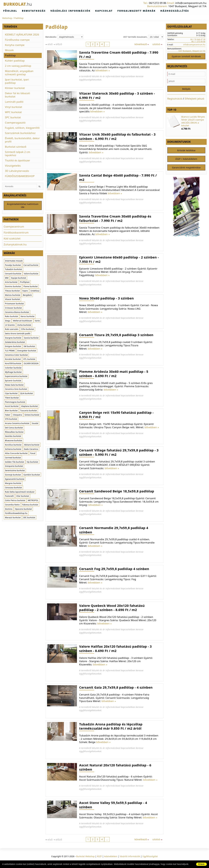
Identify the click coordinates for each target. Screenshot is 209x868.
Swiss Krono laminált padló (18, 334)
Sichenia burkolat (13, 449)
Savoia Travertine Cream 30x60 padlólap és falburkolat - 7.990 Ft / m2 (115, 218)
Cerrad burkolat (31, 265)
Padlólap (19, 18)
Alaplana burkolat (30, 407)
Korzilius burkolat (13, 445)
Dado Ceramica (31, 449)
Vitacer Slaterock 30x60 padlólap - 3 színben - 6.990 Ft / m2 (117, 96)
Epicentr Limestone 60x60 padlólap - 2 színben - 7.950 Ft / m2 (119, 259)
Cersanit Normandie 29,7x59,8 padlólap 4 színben (114, 530)
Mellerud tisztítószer (23, 321)
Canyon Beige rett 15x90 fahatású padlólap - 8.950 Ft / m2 (116, 415)
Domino (9, 509)
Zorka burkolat (24, 325)
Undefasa (35, 291)
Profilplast (25, 283)
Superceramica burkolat (16, 377)
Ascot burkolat (12, 407)
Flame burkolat (31, 287)
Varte (37, 321)
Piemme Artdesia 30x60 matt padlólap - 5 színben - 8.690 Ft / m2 (114, 374)
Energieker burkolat (27, 351)
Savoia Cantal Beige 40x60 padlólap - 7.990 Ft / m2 (118, 178)
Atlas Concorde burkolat (16, 454)
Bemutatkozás (27, 11)
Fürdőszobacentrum (16, 233)
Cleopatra (17, 415)
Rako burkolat (12, 317)
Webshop (7, 18)
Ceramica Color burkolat (16, 355)
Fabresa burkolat (30, 505)
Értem (201, 864)
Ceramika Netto (12, 505)
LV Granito (10, 325)
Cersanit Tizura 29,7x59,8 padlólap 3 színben (116, 335)
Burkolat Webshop (85, 856)
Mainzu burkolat (13, 295)
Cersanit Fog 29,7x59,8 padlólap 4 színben (114, 569)
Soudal (35, 424)
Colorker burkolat (13, 368)
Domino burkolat (13, 287)
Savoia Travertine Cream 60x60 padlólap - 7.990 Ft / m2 (119, 55)
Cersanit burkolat (13, 274)
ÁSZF (99, 856)
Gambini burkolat (32, 475)
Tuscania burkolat (29, 411)
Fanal (33, 454)
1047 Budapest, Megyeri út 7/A (187, 6)
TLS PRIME (10, 351)
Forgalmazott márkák (112, 11)
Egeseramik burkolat (15, 479)
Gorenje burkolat (13, 475)
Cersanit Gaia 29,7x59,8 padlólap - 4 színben (116, 687)
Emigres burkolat (13, 347)
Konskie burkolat (13, 360)
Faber (8, 415)
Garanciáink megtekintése (186, 169)
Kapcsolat (85, 11)
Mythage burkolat (13, 372)
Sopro (25, 291)
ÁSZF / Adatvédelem (186, 160)
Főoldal (8, 11)
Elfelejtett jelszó (194, 99)
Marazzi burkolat (13, 518)
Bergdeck (27, 295)
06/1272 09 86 (158, 3)
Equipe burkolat (19, 278)
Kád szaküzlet (12, 239)
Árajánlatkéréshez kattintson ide (23, 206)
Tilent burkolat (12, 398)
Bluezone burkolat (14, 441)
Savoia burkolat (31, 338)
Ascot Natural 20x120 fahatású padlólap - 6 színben (115, 767)
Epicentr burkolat (13, 381)
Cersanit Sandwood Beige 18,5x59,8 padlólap (117, 491)
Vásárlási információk (57, 11)
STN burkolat (11, 420)
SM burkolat (29, 347)
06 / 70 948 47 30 (198, 39)
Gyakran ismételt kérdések (186, 57)
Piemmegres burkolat (15, 402)
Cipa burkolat (11, 394)
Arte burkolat (11, 283)
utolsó (157, 44)
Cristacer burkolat (13, 308)
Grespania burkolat (14, 467)
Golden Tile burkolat (14, 462)
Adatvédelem (111, 856)
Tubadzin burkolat (13, 270)
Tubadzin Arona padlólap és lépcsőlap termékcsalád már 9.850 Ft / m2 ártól (111, 726)
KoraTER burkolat (13, 364)
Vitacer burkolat (12, 300)
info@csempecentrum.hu (191, 3)
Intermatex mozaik (14, 261)
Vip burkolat (32, 462)
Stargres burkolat (13, 338)
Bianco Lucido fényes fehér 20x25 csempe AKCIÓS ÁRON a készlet (193, 122)
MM (7, 278)
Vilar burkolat (23, 497)
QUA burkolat (27, 394)
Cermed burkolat (13, 458)
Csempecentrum (14, 227)
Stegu (8, 321)
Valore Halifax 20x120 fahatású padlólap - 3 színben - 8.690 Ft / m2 (115, 649)
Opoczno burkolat (23, 509)
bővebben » (103, 71)
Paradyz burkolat (13, 265)
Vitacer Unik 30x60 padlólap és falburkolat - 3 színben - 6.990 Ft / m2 (117, 137)
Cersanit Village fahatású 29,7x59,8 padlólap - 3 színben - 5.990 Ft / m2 (119, 452)
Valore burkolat (31, 274)
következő (142, 44)
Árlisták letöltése (186, 152)
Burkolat (21, 4)
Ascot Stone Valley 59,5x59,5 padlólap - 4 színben (113, 805)
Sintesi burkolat (32, 415)
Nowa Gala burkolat (14, 385)
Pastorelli (9, 497)
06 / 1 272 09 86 (198, 42)
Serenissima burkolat (15, 471)
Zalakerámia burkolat (15, 343)
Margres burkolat (13, 484)
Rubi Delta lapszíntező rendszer (20, 492)
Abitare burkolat (32, 445)
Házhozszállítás (143, 11)
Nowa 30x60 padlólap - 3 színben (107, 298)
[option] (186, 124)
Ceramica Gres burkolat (16, 390)
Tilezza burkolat (12, 291)
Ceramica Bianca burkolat (17, 313)
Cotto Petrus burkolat (15, 501)
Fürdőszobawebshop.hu (16, 514)
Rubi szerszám (12, 330)
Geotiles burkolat (13, 437)
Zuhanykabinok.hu (15, 245)
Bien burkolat (11, 411)
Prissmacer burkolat (14, 304)
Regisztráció (175, 99)
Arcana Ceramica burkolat (17, 424)
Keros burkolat (28, 317)
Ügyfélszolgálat (150, 856)
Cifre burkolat (28, 330)
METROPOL (33, 501)
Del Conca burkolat (14, 428)
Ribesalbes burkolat (14, 432)
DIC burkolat (29, 518)
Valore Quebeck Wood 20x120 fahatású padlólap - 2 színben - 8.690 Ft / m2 (112, 608)
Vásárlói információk (130, 856)
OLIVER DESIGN (31, 364)
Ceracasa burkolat (13, 488)
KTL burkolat (29, 360)
